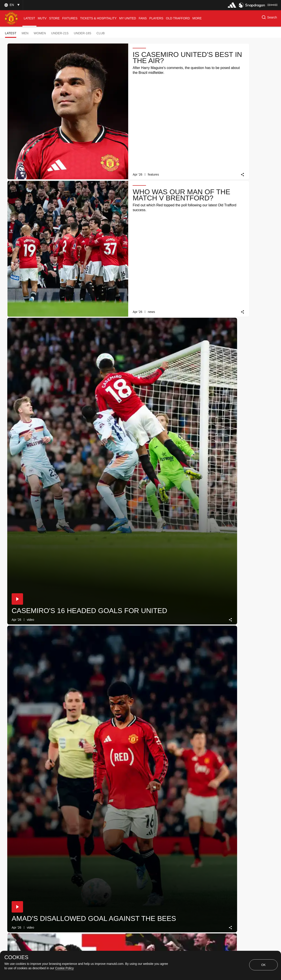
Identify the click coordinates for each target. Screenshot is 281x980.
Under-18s (82, 33)
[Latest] (165, 859)
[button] (11, 5)
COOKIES (16, 957)
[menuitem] (29, 18)
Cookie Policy (64, 968)
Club (101, 33)
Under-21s (60, 33)
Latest (11, 33)
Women (40, 33)
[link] (131, 113)
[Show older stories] (127, 859)
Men (25, 33)
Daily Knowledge (173, 261)
